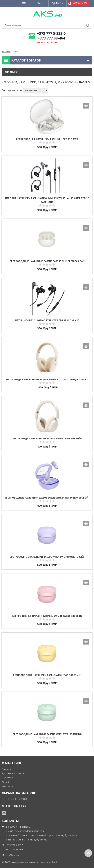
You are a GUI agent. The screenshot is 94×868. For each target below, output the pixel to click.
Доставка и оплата (13, 773)
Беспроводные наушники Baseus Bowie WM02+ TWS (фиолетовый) (47, 498)
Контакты (8, 786)
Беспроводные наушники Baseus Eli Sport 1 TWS (47, 139)
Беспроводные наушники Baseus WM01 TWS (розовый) (47, 616)
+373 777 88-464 (51, 38)
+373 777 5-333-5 (51, 34)
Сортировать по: (12, 90)
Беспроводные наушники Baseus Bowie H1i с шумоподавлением (47, 379)
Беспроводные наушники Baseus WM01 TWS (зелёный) (47, 734)
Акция (5, 782)
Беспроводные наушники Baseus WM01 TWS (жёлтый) (47, 675)
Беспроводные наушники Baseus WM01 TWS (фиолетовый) (47, 557)
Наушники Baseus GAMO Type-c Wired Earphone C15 (47, 320)
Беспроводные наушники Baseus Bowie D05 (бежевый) (47, 439)
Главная (7, 769)
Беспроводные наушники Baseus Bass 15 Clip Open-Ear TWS (47, 261)
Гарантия (7, 777)
